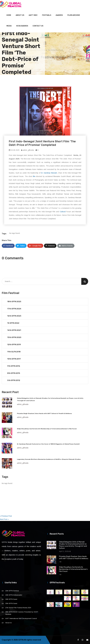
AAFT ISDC (33, 15)
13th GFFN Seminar (12, 591)
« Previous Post (6, 516)
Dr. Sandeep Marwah (49, 173)
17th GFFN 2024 (14, 309)
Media (9, 26)
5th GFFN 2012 (14, 380)
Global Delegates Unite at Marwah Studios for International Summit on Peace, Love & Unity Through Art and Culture (73, 545)
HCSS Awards (22, 26)
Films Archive (74, 15)
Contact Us (38, 26)
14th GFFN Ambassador (14, 595)
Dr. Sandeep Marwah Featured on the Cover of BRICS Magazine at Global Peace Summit (48, 444)
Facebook (8, 246)
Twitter (21, 246)
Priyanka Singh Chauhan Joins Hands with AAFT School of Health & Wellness (44, 413)
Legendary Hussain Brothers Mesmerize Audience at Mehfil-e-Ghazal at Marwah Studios (49, 459)
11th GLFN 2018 (14, 352)
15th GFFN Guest (11, 603)
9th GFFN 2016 (14, 366)
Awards (59, 15)
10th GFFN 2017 (14, 359)
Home (9, 15)
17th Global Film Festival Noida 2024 (18, 608)
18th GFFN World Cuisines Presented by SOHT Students (22, 613)
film (34, 176)
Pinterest (50, 246)
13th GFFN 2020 (14, 337)
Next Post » (4, 519)
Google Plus (35, 246)
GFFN (21, 640)
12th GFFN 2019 (14, 345)
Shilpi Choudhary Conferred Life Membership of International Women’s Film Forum (47, 429)
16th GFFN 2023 (14, 316)
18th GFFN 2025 (14, 302)
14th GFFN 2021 (14, 330)
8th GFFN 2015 (14, 373)
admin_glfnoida (27, 150)
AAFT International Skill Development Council (21, 618)
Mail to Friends (66, 246)
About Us (20, 15)
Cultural (63, 212)
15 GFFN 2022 (13, 323)
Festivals (47, 15)
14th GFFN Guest (11, 599)
